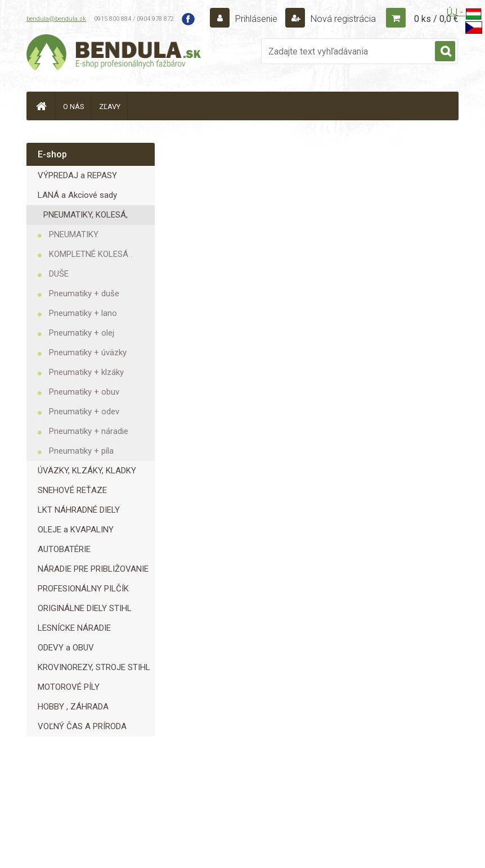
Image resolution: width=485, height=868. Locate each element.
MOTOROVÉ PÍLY (69, 687)
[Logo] (114, 54)
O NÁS (74, 107)
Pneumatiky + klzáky (86, 372)
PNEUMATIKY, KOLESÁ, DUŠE (86, 217)
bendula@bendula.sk (56, 19)
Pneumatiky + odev (84, 412)
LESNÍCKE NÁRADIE (74, 628)
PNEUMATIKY (74, 234)
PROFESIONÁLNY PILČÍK (83, 589)
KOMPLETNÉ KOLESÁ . (91, 254)
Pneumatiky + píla (81, 451)
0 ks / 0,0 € (436, 19)
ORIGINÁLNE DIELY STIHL (85, 608)
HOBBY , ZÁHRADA (73, 707)
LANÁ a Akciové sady (77, 195)
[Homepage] (41, 106)
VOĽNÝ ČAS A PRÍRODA (82, 726)
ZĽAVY (110, 107)
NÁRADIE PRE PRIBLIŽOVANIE (93, 569)
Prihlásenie (256, 19)
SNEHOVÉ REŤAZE (72, 490)
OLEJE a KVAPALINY (76, 530)
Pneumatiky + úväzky (88, 352)
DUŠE (59, 274)
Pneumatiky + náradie (89, 431)
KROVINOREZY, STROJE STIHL (94, 667)
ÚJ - (464, 15)
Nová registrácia (342, 19)
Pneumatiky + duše (84, 293)
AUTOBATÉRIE (64, 549)
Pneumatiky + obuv (84, 392)
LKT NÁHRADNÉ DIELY (79, 510)
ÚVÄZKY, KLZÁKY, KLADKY (87, 471)
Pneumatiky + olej (82, 333)
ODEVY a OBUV (66, 648)
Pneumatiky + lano (83, 313)
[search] (445, 52)
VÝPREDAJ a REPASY (77, 175)
